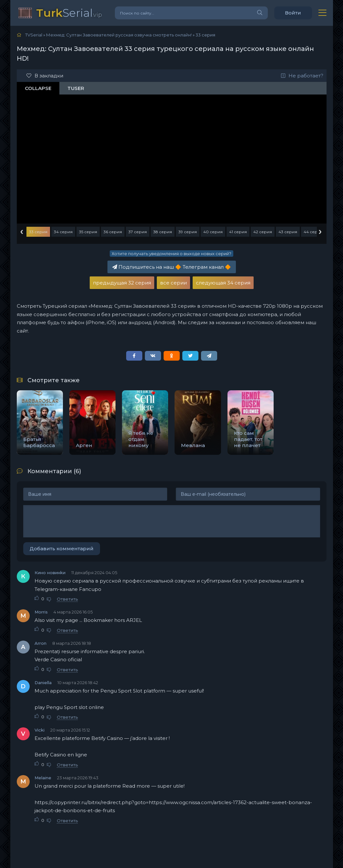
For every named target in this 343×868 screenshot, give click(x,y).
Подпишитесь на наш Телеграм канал (172, 267)
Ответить (67, 599)
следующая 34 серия (223, 283)
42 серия (263, 232)
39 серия (188, 232)
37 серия (138, 232)
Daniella (43, 683)
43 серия (288, 232)
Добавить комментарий (62, 549)
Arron (40, 643)
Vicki (40, 730)
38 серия (163, 232)
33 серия (38, 232)
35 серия (88, 232)
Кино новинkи (50, 573)
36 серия (113, 232)
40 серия (213, 232)
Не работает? (302, 76)
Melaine (43, 778)
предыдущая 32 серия (122, 283)
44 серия (313, 232)
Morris (41, 612)
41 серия (238, 232)
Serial (69, 13)
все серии (173, 283)
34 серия (63, 232)
